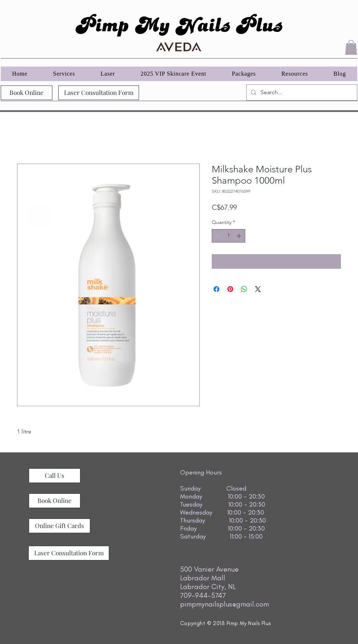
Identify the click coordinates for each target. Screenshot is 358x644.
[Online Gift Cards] (59, 526)
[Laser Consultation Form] (99, 93)
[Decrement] (217, 236)
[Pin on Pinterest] (230, 289)
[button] (351, 47)
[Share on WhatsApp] (244, 289)
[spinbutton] (228, 236)
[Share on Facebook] (216, 289)
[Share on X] (258, 289)
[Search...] (301, 93)
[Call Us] (55, 476)
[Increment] (240, 236)
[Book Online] (27, 93)
